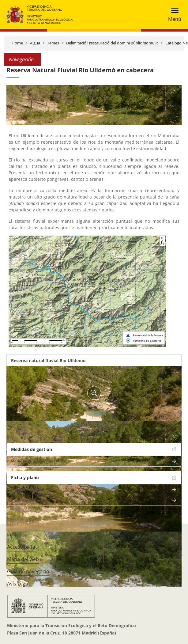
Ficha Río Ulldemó (28, 489)
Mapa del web (23, 559)
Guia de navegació (28, 571)
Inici (12, 535)
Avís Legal (18, 584)
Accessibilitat (22, 547)
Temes (53, 43)
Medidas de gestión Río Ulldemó (40, 461)
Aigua (35, 43)
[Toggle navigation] (173, 15)
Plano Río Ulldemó (28, 500)
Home (17, 43)
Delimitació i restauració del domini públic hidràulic (112, 43)
